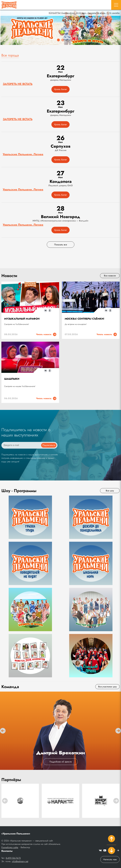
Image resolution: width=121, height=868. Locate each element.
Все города (10, 55)
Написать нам (110, 859)
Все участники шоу (107, 687)
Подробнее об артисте (61, 762)
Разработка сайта (10, 847)
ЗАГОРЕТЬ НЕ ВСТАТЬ (18, 84)
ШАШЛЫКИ (12, 379)
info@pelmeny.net (20, 861)
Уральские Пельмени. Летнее (23, 154)
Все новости (110, 276)
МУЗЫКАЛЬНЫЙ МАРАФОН (22, 319)
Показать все (61, 245)
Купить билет (60, 89)
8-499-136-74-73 (13, 858)
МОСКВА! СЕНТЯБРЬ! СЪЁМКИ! (84, 319)
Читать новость (46, 334)
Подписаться (49, 445)
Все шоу (110, 491)
